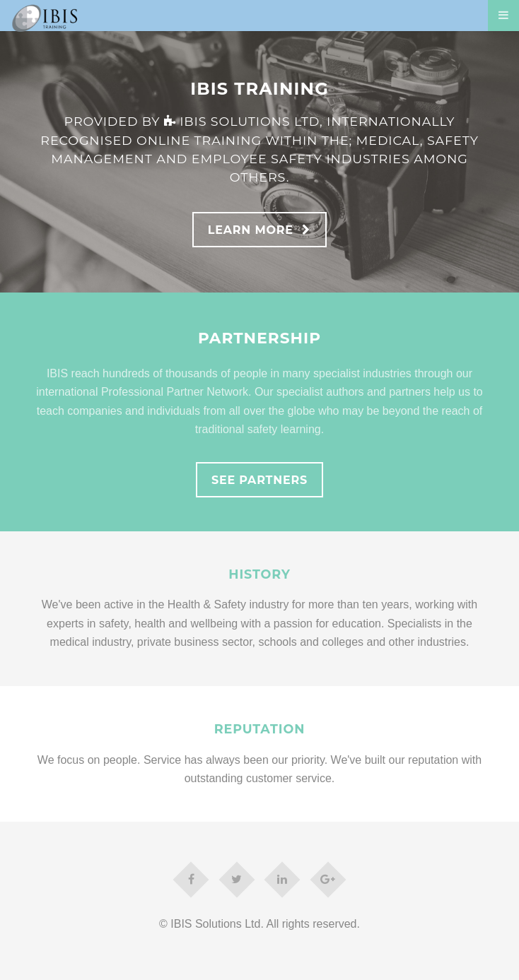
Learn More (251, 230)
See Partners (259, 480)
